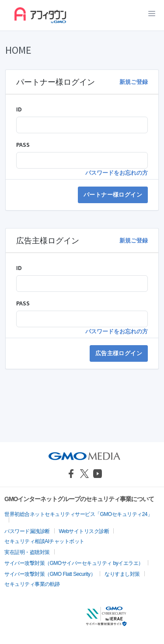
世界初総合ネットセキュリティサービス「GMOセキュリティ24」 (79, 514)
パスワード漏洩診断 (27, 531)
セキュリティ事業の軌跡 (32, 584)
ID (19, 109)
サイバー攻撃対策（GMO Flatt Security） (50, 574)
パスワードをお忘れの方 (117, 173)
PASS (23, 145)
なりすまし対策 (122, 574)
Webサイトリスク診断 (84, 531)
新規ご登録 (134, 82)
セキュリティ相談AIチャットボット (44, 541)
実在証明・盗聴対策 (27, 552)
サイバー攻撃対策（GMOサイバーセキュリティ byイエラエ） (74, 563)
